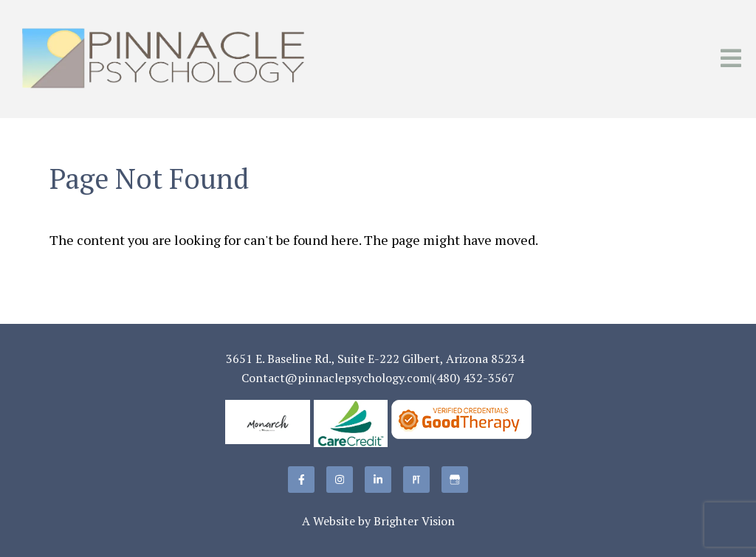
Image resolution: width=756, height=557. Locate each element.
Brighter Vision (414, 521)
